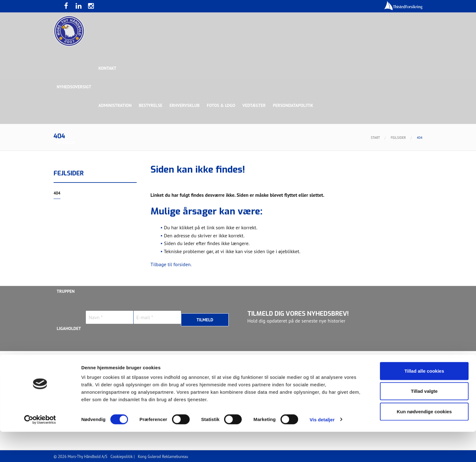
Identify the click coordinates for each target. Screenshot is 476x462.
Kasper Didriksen (338, 366)
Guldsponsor (241, 180)
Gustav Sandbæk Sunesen (205, 366)
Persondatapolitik (295, 105)
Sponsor (66, 143)
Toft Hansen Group (359, 180)
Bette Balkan (71, 254)
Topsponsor (109, 180)
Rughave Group (73, 217)
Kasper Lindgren (382, 366)
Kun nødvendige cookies (424, 442)
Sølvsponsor (276, 180)
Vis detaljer (322, 450)
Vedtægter (256, 105)
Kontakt (108, 68)
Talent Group (111, 217)
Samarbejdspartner (198, 180)
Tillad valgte (424, 422)
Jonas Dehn (300, 366)
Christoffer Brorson (112, 366)
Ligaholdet (69, 328)
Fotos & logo (223, 105)
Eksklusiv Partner (149, 180)
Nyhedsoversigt (74, 87)
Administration (115, 105)
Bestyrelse (151, 105)
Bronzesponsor (315, 180)
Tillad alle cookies (424, 401)
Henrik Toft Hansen (260, 366)
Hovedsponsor (73, 180)
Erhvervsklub (185, 105)
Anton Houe (69, 366)
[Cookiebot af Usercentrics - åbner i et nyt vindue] (40, 450)
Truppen (66, 291)
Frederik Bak (156, 366)
